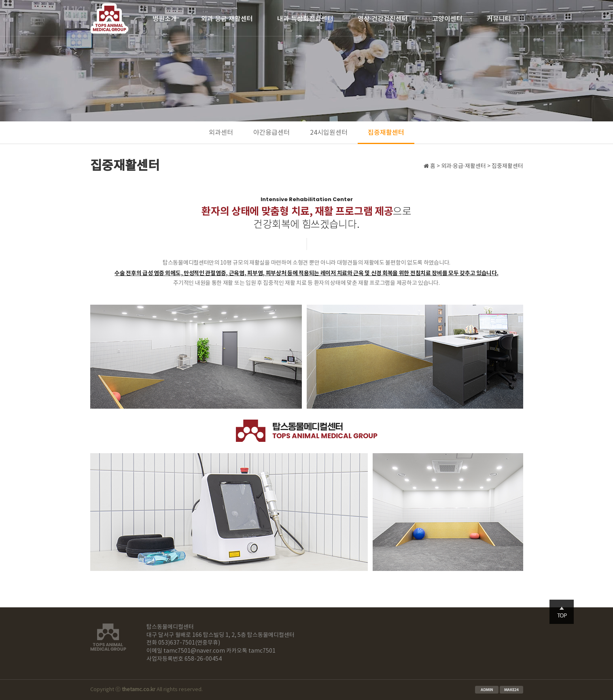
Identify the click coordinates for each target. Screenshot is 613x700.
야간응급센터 (272, 133)
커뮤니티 (499, 19)
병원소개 (165, 19)
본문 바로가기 (0, 0)
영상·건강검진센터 (383, 19)
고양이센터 (447, 19)
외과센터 (221, 133)
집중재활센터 (386, 133)
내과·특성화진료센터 (305, 19)
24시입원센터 (329, 133)
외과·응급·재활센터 (227, 19)
